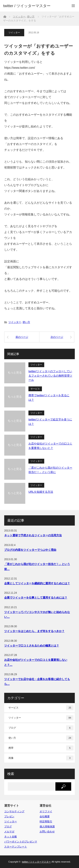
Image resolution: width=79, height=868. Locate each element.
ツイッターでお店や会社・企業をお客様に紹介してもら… (37, 681)
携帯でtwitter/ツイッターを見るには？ (49, 398)
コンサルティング (14, 811)
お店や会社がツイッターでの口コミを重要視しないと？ (50, 446)
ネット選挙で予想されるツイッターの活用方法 (33, 535)
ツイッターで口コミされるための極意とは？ (32, 646)
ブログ (41, 728)
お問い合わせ (47, 832)
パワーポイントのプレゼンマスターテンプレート (21, 844)
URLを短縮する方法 (41, 492)
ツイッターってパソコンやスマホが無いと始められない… (37, 614)
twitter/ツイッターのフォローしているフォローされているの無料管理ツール (50, 376)
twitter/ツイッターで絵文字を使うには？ (50, 422)
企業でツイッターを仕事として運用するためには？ (36, 598)
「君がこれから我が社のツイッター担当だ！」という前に (50, 470)
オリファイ (46, 811)
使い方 (26, 322)
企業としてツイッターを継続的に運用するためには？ (37, 583)
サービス (35, 389)
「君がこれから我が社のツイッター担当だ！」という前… (37, 566)
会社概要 (45, 816)
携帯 (41, 748)
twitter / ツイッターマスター (27, 6)
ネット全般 (11, 837)
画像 (41, 758)
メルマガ (9, 832)
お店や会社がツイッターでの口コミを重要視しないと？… (36, 662)
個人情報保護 (47, 827)
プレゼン (9, 816)
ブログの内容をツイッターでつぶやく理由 (30, 550)
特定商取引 (46, 821)
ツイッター (14, 32)
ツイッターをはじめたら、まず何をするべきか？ (34, 631)
